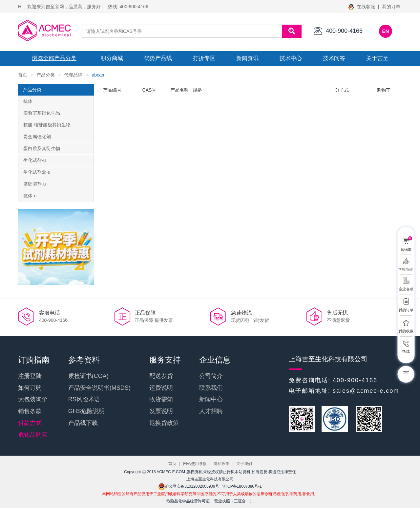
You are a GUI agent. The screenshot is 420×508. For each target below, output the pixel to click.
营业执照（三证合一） (234, 501)
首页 (23, 75)
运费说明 (161, 388)
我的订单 (391, 7)
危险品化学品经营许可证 (188, 501)
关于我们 (244, 464)
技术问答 (334, 58)
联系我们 (211, 388)
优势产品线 (158, 58)
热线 (406, 352)
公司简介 (211, 376)
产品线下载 (83, 423)
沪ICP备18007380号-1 (242, 486)
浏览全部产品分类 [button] (54, 58)
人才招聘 (211, 411)
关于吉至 (377, 58)
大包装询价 (33, 399)
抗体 (28, 101)
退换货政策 (164, 423)
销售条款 (30, 411)
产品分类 (46, 75)
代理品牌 (73, 75)
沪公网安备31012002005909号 (189, 486)
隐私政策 (221, 464)
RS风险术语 (84, 399)
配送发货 (161, 376)
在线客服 (362, 7)
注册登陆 (30, 376)
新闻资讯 (247, 58)
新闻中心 (211, 399)
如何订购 (30, 388)
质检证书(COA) (88, 376)
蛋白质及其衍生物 (42, 148)
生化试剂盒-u (37, 172)
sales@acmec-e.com (366, 391)
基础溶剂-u (34, 184)
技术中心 (291, 58)
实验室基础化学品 (42, 113)
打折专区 (204, 58)
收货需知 (161, 399)
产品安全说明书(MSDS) (99, 388)
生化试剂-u (34, 160)
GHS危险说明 (86, 411)
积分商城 (112, 58)
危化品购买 (33, 435)
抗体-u (30, 196)
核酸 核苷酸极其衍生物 (47, 125)
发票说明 (161, 411)
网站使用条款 (195, 464)
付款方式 (30, 423)
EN (386, 31)
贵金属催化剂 (37, 137)
